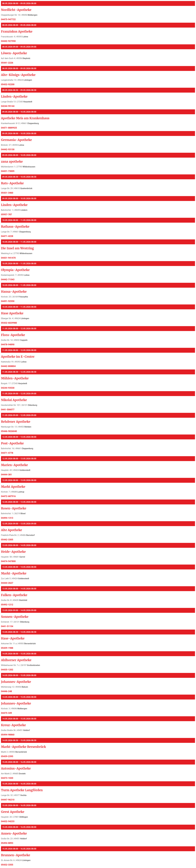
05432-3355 (7, 865)
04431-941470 (8, 258)
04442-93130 (8, 149)
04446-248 (6, 691)
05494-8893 (7, 843)
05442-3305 (7, 540)
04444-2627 (7, 583)
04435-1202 (7, 670)
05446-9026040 (9, 431)
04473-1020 (7, 778)
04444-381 (6, 475)
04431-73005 (8, 171)
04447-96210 (8, 800)
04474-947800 (8, 561)
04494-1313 (7, 518)
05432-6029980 (9, 323)
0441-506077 (8, 410)
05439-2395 (7, 756)
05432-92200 (8, 84)
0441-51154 (7, 626)
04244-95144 (8, 106)
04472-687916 (8, 496)
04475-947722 (8, 19)
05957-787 (6, 214)
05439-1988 (7, 648)
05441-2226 (7, 63)
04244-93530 (8, 388)
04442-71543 (8, 280)
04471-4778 (7, 453)
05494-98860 (8, 735)
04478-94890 (8, 345)
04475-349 (6, 713)
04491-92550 (8, 301)
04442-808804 (8, 366)
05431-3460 (7, 193)
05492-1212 (7, 605)
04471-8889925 (9, 128)
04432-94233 (8, 821)
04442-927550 (8, 41)
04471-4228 (7, 236)
